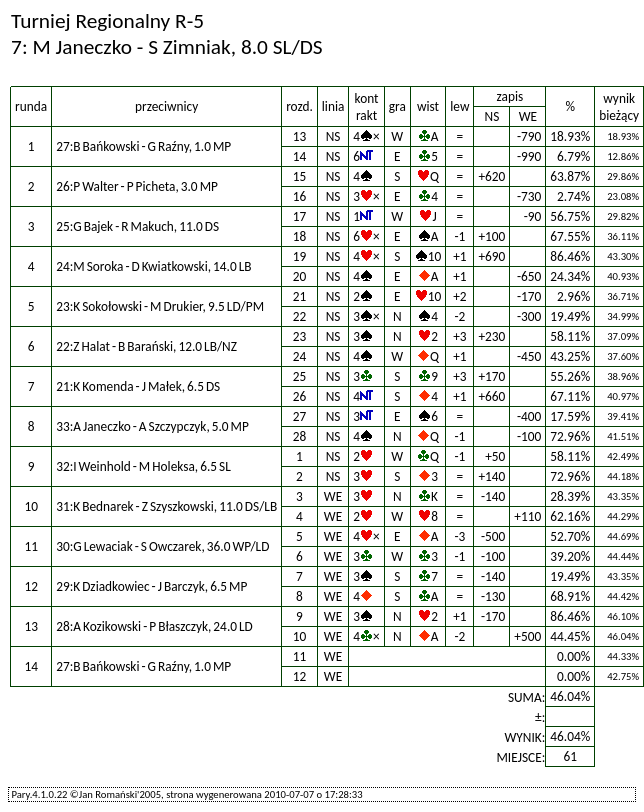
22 (300, 316)
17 (300, 216)
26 (300, 396)
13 (300, 136)
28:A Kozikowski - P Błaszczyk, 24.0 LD (154, 626)
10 (300, 636)
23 (300, 336)
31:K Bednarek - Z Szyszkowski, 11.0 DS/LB (166, 506)
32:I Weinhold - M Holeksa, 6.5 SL (143, 466)
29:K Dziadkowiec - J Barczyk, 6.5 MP (151, 586)
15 (300, 176)
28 (300, 436)
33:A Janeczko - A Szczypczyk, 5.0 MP (152, 426)
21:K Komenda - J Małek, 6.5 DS (138, 386)
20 (300, 276)
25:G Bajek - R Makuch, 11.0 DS (137, 226)
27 (300, 416)
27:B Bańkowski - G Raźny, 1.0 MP (143, 146)
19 (300, 256)
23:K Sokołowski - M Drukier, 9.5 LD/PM (160, 306)
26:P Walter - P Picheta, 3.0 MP (137, 186)
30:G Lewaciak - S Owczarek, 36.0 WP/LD (162, 546)
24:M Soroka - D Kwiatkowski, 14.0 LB (153, 266)
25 (300, 376)
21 (300, 296)
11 (300, 656)
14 (300, 156)
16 (300, 196)
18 (300, 236)
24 (300, 356)
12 (300, 676)
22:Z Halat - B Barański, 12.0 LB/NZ (146, 346)
